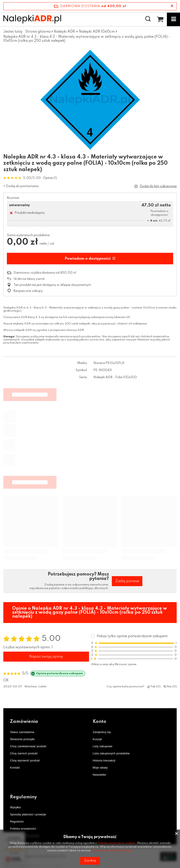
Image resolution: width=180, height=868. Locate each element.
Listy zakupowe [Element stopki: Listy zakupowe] (103, 746)
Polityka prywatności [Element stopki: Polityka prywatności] (23, 829)
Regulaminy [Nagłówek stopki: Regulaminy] (23, 797)
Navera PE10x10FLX (109, 363)
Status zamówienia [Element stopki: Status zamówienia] (22, 732)
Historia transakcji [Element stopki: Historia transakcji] (104, 760)
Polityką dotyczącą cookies (116, 843)
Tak (154, 687)
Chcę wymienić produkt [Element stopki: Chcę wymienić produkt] (25, 760)
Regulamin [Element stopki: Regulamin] (17, 822)
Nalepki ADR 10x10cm (97, 32)
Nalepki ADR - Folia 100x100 (115, 377)
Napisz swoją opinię (46, 657)
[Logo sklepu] (32, 19)
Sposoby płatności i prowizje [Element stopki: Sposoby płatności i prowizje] (28, 814)
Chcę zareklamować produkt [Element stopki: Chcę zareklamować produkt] (28, 746)
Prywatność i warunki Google (111, 851)
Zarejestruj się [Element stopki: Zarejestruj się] (102, 732)
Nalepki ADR (64, 32)
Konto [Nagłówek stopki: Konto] (100, 722)
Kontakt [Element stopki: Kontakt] (15, 768)
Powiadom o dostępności (90, 259)
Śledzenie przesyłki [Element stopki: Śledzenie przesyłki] (22, 739)
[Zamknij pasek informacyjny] (172, 6)
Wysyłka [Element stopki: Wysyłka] (15, 807)
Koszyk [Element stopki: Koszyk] (97, 739)
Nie (170, 687)
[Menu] (173, 19)
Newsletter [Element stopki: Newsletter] (100, 775)
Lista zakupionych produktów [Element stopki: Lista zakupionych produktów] (111, 753)
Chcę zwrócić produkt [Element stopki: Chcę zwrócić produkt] (24, 753)
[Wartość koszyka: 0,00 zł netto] (160, 19)
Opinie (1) (50, 178)
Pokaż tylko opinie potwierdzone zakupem (132, 636)
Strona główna (38, 32)
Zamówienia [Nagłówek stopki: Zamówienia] (24, 722)
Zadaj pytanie (127, 581)
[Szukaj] (148, 19)
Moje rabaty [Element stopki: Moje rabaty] (100, 768)
